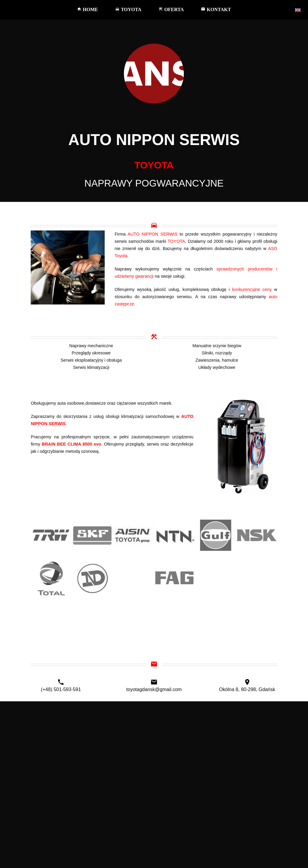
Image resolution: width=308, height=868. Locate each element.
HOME (88, 9)
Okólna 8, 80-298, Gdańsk (247, 689)
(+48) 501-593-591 (61, 689)
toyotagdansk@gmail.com (154, 689)
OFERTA (171, 9)
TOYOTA (128, 9)
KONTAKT (216, 9)
